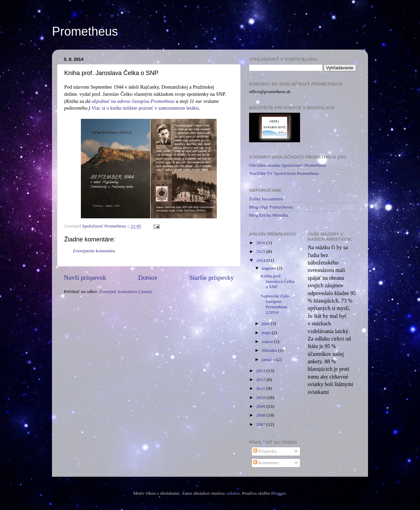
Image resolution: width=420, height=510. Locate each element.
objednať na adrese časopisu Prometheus (133, 101)
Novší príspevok (85, 278)
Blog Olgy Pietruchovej (271, 207)
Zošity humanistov (266, 199)
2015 (261, 251)
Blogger (278, 493)
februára (270, 350)
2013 (261, 371)
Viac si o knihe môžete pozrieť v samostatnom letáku (145, 108)
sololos (233, 493)
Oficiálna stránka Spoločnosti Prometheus (288, 165)
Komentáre (266, 463)
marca (268, 341)
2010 (261, 397)
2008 (261, 415)
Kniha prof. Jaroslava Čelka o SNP (278, 281)
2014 (261, 260)
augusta (269, 268)
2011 (261, 388)
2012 (261, 379)
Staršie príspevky (212, 278)
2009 (261, 406)
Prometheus (85, 31)
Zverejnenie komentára (94, 251)
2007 (261, 424)
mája (267, 333)
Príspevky (265, 451)
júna (266, 323)
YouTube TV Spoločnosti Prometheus (284, 173)
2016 (261, 243)
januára (269, 359)
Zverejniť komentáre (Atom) (126, 292)
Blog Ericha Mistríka (268, 215)
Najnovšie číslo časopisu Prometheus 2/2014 (275, 304)
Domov (148, 278)
